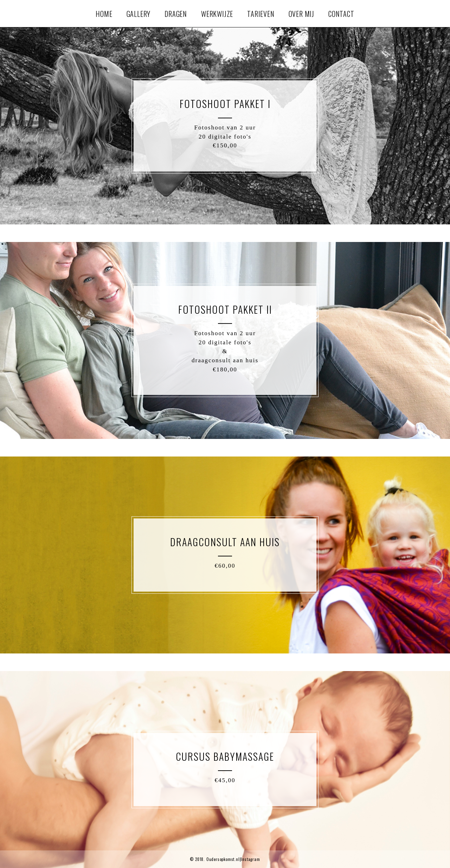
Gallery (139, 14)
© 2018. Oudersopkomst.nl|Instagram (225, 859)
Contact (341, 14)
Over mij (301, 14)
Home (104, 14)
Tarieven (261, 14)
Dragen (176, 14)
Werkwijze (217, 14)
